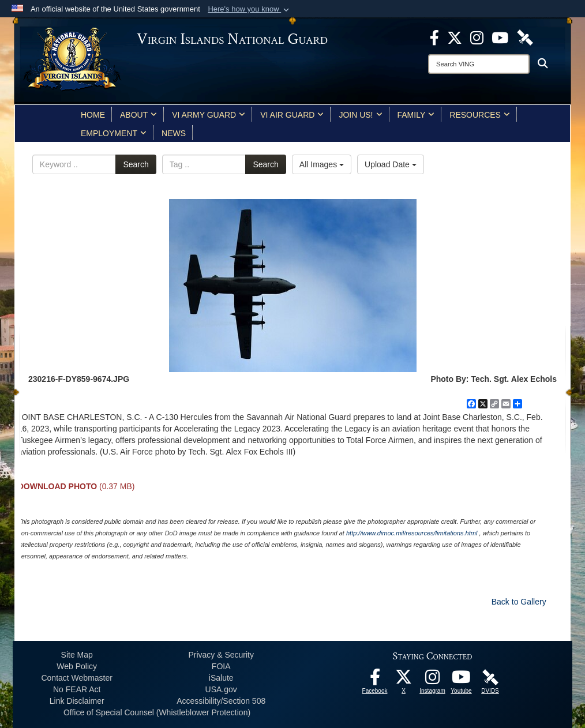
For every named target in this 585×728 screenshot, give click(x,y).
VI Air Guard (292, 115)
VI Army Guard (209, 115)
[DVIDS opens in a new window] (525, 37)
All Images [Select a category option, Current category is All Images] (322, 164)
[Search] (479, 64)
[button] (250, 9)
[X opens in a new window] (455, 37)
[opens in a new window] (434, 37)
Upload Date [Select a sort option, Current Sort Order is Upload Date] (391, 164)
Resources (480, 115)
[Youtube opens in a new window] (500, 37)
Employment (114, 133)
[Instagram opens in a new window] (477, 37)
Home (93, 115)
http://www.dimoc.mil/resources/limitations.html (412, 533)
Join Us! (360, 115)
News (174, 133)
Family (416, 115)
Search (136, 164)
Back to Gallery (519, 602)
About (138, 115)
